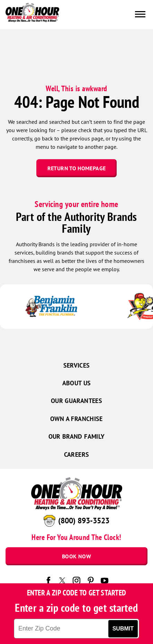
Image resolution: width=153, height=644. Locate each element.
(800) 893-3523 (84, 521)
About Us (77, 383)
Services (77, 365)
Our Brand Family (77, 436)
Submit (123, 629)
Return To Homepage (76, 168)
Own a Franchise (76, 419)
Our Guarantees (76, 401)
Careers (77, 454)
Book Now (76, 556)
